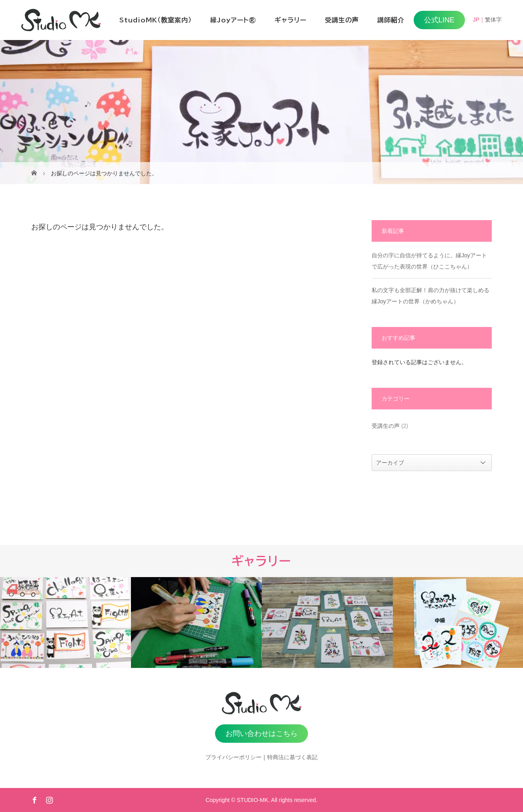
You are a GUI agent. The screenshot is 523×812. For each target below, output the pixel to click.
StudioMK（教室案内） (156, 20)
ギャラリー (291, 20)
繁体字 (493, 20)
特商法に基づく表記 (292, 757)
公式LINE (439, 20)
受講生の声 (342, 20)
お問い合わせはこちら (261, 734)
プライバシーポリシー (233, 757)
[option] (65, 622)
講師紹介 (391, 20)
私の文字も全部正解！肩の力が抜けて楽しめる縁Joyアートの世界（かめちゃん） (430, 296)
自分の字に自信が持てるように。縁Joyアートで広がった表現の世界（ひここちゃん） (429, 261)
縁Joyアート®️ (233, 20)
